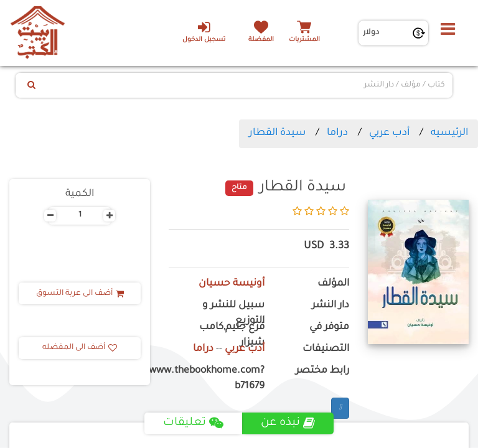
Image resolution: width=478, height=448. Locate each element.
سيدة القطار (277, 133)
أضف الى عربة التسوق (80, 294)
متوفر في (329, 328)
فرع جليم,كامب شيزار (232, 335)
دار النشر (330, 306)
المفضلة (261, 40)
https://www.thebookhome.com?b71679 (217, 379)
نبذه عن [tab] (288, 423)
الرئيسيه (449, 133)
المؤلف (333, 284)
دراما (337, 133)
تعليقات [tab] (193, 423)
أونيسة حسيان (232, 284)
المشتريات (304, 40)
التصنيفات (326, 349)
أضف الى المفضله (80, 348)
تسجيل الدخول (204, 32)
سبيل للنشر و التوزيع (233, 314)
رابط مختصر (322, 371)
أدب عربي (389, 133)
